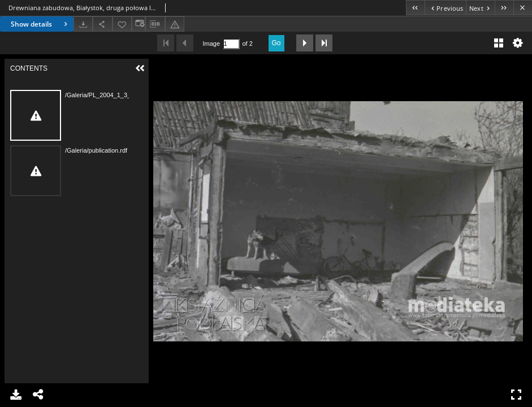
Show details (40, 24)
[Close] (523, 8)
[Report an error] (175, 24)
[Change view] (139, 24)
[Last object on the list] (504, 8)
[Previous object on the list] (445, 8)
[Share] (102, 24)
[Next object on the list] (480, 8)
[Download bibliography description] (155, 24)
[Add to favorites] (122, 24)
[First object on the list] (415, 8)
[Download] (83, 24)
